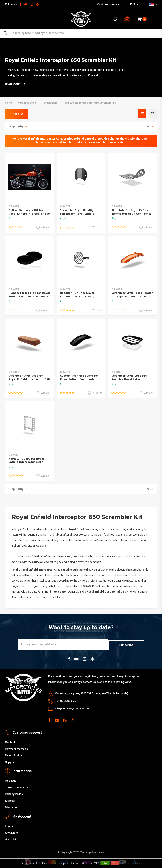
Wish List (11, 839)
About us (11, 780)
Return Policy (13, 755)
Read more (15, 84)
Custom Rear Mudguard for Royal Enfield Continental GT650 (79, 379)
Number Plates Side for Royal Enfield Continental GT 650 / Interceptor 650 (29, 296)
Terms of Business (17, 787)
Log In (9, 825)
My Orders (12, 832)
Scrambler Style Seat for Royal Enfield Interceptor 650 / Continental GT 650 (29, 379)
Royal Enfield (50, 103)
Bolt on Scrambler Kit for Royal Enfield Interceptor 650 (29, 212)
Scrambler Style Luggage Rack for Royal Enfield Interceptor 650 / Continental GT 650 (132, 381)
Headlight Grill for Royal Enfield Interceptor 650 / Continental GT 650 (77, 296)
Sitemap (10, 800)
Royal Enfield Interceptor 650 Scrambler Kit (90, 103)
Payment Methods (16, 748)
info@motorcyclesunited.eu (73, 708)
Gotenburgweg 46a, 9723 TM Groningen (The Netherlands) (92, 693)
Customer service (108, 4)
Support (10, 761)
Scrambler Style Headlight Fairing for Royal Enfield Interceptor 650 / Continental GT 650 (80, 215)
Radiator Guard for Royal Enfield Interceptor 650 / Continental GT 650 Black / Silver (27, 464)
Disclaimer (12, 807)
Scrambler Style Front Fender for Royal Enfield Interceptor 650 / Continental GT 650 (132, 296)
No (115, 863)
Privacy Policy (14, 793)
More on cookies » (131, 863)
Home (9, 103)
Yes (105, 863)
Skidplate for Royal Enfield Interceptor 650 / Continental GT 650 (132, 214)
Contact (10, 741)
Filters (17, 114)
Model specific (27, 103)
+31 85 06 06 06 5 (65, 700)
